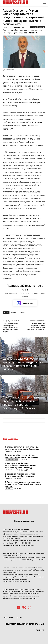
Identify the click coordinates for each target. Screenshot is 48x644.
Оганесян (22, 313)
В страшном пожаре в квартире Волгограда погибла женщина (20, 475)
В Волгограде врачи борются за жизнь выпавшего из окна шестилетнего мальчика (36, 327)
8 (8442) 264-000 (27, 560)
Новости (41, 27)
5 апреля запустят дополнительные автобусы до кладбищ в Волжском (22, 448)
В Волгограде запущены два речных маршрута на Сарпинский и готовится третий (23, 484)
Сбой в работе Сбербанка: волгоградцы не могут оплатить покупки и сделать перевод (21, 466)
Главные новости (12, 470)
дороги (14, 313)
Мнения (33, 27)
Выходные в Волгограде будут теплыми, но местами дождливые (22, 456)
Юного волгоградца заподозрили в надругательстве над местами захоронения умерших (11, 328)
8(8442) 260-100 (15, 555)
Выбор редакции (12, 459)
